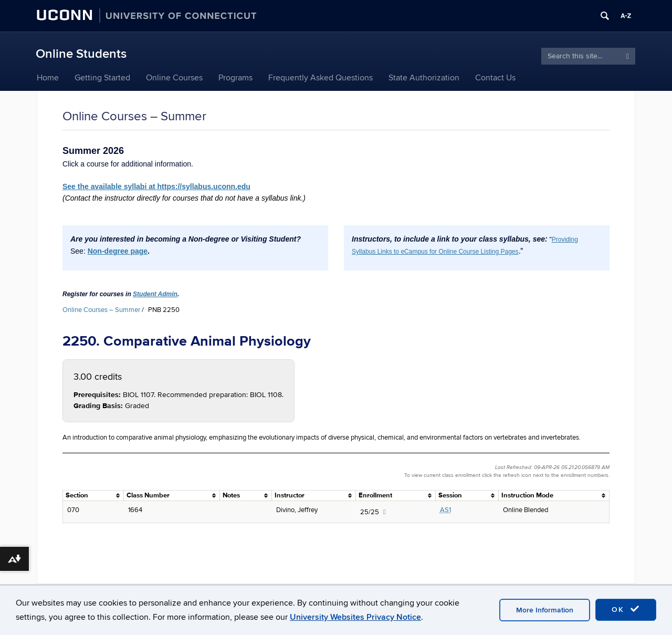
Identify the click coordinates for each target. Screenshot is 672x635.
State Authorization (424, 78)
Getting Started (102, 78)
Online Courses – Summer (101, 310)
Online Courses (174, 78)
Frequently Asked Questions (321, 78)
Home (48, 78)
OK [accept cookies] (626, 609)
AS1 (445, 510)
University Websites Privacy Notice (355, 617)
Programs (235, 78)
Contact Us (495, 78)
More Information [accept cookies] (545, 610)
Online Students (81, 54)
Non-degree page (118, 251)
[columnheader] (93, 495)
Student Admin (155, 294)
